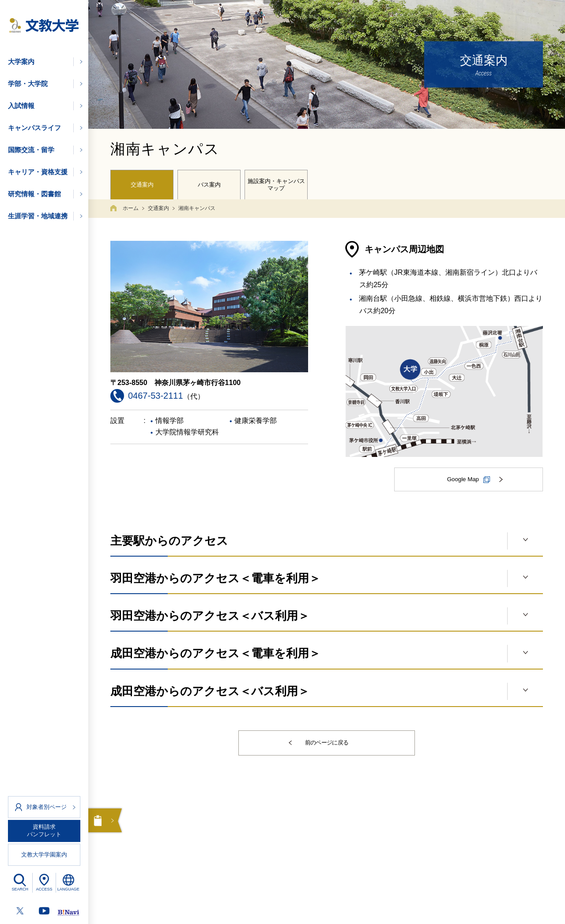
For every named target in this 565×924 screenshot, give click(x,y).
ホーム (131, 205)
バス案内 (209, 183)
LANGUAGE (68, 889)
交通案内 (142, 183)
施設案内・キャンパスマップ (276, 183)
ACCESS (44, 889)
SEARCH (20, 889)
